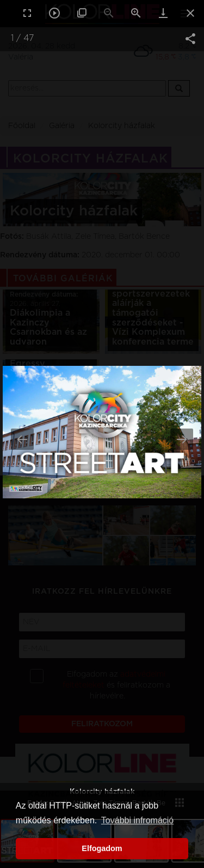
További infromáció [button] (137, 820)
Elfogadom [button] (102, 848)
